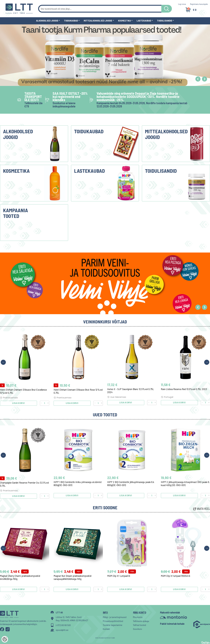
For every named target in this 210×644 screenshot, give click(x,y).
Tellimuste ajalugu (141, 621)
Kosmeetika (124, 21)
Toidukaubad (71, 21)
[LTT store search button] (167, 9)
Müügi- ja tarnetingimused (115, 617)
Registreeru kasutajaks (199, 4)
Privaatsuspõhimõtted (113, 621)
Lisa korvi (18, 403)
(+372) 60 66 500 (63, 625)
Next (207, 362)
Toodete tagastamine (113, 625)
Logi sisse (182, 4)
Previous (3, 362)
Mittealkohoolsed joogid (98, 21)
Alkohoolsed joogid (47, 21)
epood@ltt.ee (62, 630)
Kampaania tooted (15, 213)
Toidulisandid (165, 21)
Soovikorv (138, 629)
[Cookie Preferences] (5, 639)
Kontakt (106, 629)
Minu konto (138, 617)
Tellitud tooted (139, 625)
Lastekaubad (144, 21)
